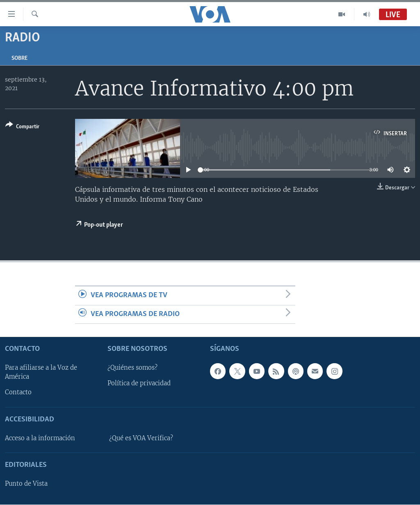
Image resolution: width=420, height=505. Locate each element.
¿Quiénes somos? (132, 368)
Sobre (19, 58)
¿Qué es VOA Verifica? (141, 438)
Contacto (18, 393)
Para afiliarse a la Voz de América (41, 373)
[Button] (22, 127)
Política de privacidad (139, 384)
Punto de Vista (26, 484)
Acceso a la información (40, 438)
